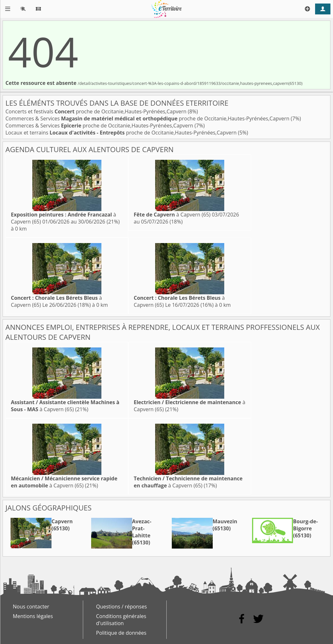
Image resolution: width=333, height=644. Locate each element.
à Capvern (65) (172, 215)
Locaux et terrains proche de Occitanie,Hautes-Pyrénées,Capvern (122, 133)
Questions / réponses (121, 607)
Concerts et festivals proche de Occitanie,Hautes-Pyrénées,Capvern (97, 111)
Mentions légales (33, 616)
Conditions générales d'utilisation (121, 620)
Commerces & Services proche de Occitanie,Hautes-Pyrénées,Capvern (148, 118)
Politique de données (121, 633)
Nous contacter (31, 607)
